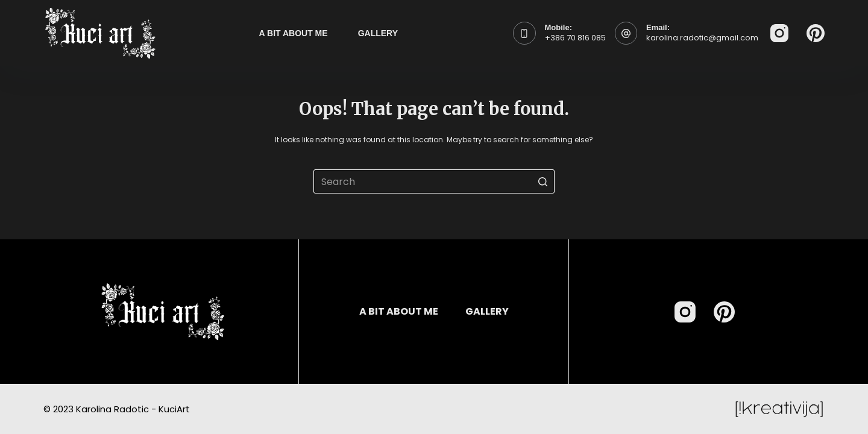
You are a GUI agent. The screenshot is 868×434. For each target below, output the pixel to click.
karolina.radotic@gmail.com (702, 38)
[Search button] (542, 181)
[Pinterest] (816, 33)
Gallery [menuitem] (378, 33)
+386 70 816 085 (575, 38)
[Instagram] (779, 33)
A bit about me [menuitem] (294, 33)
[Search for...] (434, 181)
